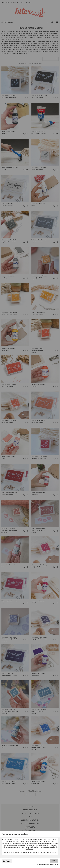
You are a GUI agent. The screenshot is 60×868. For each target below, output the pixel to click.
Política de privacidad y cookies (48, 864)
